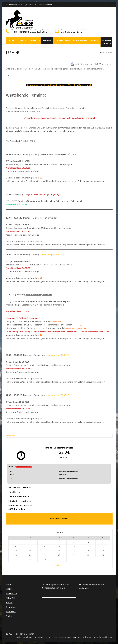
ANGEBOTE (35, 40)
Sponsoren (71, 40)
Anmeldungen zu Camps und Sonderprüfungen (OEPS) (56, 586)
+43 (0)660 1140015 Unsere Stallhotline (37, 5)
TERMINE (47, 40)
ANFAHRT (83, 40)
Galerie (59, 40)
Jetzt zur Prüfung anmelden (39, 295)
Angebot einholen (106, 42)
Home (11, 40)
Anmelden (11, 436)
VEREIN (23, 40)
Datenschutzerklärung (102, 637)
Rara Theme (59, 637)
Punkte (95, 40)
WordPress (86, 637)
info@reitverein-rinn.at (72, 32)
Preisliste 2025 (28, 141)
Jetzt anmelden (50, 218)
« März (58, 565)
